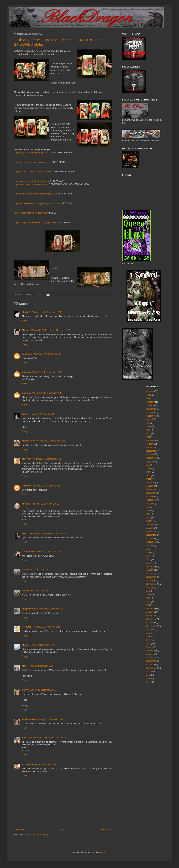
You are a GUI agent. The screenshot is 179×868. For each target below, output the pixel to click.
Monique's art (29, 441)
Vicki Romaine (29, 719)
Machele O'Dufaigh (31, 330)
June (149, 395)
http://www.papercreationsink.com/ (31, 184)
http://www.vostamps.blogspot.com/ (32, 181)
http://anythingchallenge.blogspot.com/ (33, 152)
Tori (24, 414)
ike (23, 570)
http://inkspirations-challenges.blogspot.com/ (36, 203)
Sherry (25, 690)
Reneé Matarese (30, 738)
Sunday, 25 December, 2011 (43, 690)
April (149, 433)
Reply (25, 321)
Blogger (102, 853)
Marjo (25, 666)
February (151, 402)
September (152, 416)
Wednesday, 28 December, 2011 (54, 738)
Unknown (27, 372)
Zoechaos (27, 354)
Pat (24, 764)
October (150, 391)
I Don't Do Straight (31, 534)
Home (63, 830)
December (151, 447)
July (148, 423)
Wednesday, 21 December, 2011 (47, 312)
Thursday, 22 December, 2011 (46, 486)
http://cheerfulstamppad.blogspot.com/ (33, 172)
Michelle (26, 504)
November (151, 409)
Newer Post (20, 830)
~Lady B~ (27, 312)
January (150, 405)
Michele (26, 645)
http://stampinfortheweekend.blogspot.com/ (35, 222)
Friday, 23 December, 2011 (43, 645)
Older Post (106, 830)
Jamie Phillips (29, 552)
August (150, 419)
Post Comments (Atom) (37, 835)
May (148, 430)
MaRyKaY (27, 459)
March (149, 398)
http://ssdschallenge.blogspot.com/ (31, 213)
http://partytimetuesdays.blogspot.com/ (33, 162)
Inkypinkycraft (29, 609)
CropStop (27, 627)
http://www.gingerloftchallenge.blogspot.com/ (36, 194)
